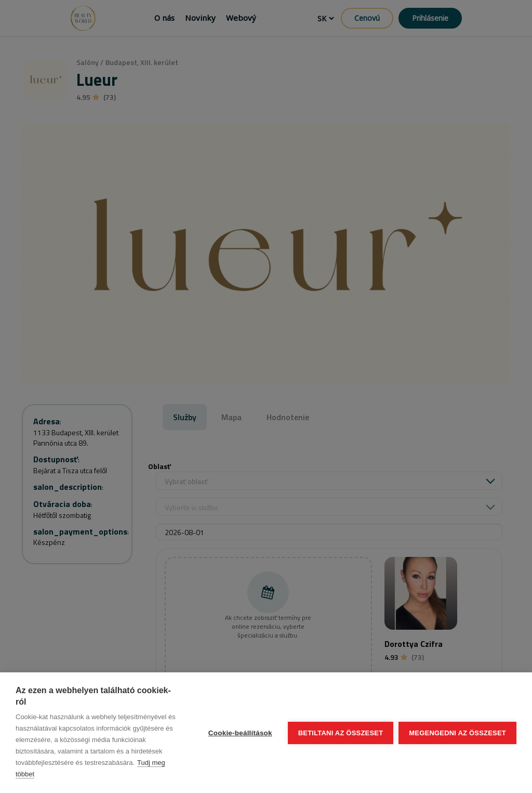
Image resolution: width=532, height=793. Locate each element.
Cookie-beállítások (240, 733)
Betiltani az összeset (341, 733)
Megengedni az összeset (457, 733)
